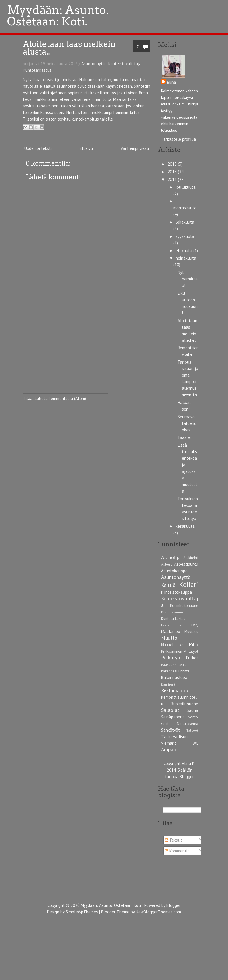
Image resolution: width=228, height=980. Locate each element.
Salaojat (170, 710)
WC (195, 743)
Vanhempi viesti (135, 148)
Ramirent (168, 684)
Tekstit (173, 840)
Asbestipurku (186, 564)
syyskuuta (185, 236)
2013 (173, 179)
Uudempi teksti (38, 148)
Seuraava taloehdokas (187, 423)
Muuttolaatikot (173, 645)
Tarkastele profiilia (178, 139)
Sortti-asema (188, 724)
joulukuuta (186, 187)
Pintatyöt (191, 651)
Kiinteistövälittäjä (125, 64)
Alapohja (171, 557)
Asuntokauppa (174, 571)
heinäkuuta (186, 258)
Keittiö (168, 585)
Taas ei (184, 437)
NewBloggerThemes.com (158, 912)
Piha (193, 644)
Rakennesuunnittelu (177, 671)
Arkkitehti (191, 558)
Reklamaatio (175, 690)
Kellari (189, 584)
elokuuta (184, 251)
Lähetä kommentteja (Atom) (60, 398)
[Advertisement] (66, 358)
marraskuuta (185, 208)
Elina (171, 82)
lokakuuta (185, 222)
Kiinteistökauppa (176, 592)
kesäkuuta (185, 526)
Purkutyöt (172, 657)
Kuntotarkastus (37, 70)
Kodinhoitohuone (184, 605)
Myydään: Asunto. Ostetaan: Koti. (111, 905)
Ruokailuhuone (184, 704)
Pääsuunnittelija (174, 665)
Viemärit (169, 743)
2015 (173, 164)
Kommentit (177, 851)
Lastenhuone (171, 625)
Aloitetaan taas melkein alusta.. (69, 48)
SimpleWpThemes (82, 912)
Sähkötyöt (170, 730)
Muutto (169, 638)
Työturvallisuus (175, 737)
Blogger (187, 777)
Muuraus (191, 632)
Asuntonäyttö (94, 64)
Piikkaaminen (172, 651)
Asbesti (167, 564)
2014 (173, 172)
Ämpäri (169, 749)
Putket (192, 658)
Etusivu (86, 148)
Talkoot (192, 730)
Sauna (192, 710)
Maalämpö (171, 631)
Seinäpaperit (173, 717)
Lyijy (195, 625)
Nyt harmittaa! (188, 279)
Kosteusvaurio (172, 612)
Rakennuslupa (174, 677)
